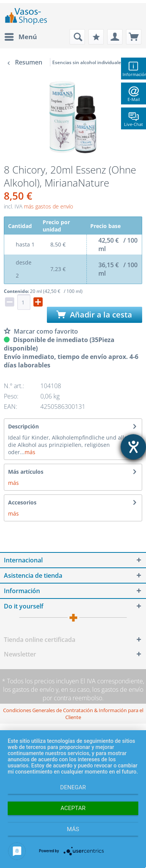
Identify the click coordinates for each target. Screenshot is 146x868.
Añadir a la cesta (94, 315)
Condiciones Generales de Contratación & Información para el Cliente (73, 714)
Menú (21, 36)
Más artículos (26, 472)
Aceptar (73, 808)
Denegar (73, 787)
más (30, 452)
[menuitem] (20, 37)
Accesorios (22, 502)
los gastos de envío (29, 689)
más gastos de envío (48, 206)
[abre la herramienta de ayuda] (133, 447)
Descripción (23, 426)
